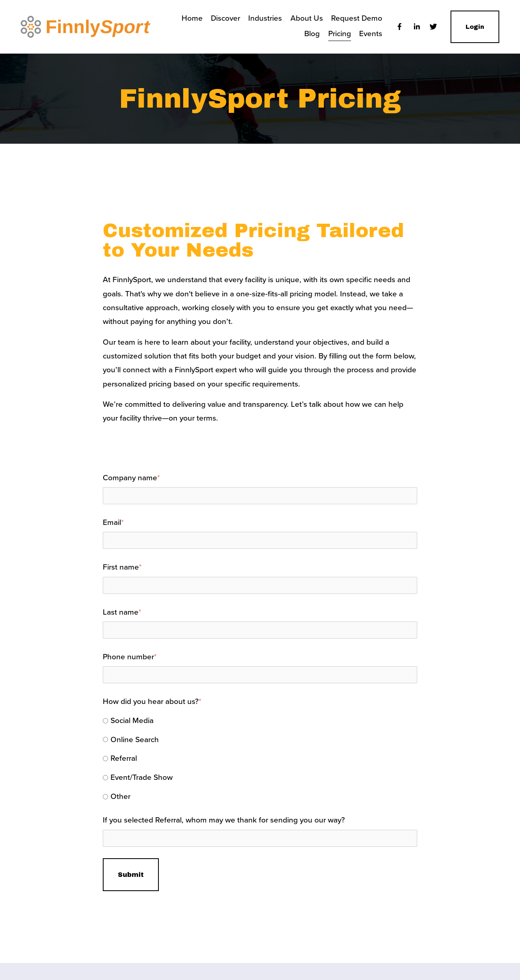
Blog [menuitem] (312, 33)
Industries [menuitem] (265, 18)
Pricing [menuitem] (340, 33)
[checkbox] (260, 759)
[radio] (260, 721)
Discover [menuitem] (225, 18)
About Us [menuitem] (307, 18)
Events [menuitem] (371, 33)
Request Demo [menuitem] (357, 18)
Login (475, 27)
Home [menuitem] (192, 18)
